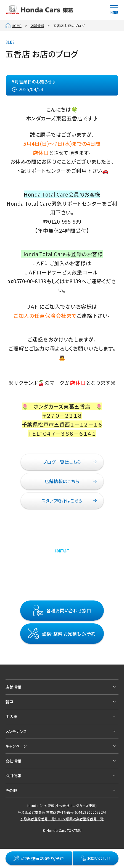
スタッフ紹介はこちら (62, 501)
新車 (10, 702)
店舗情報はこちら (62, 481)
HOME (17, 26)
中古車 (11, 717)
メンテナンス (16, 731)
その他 (11, 790)
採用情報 (14, 776)
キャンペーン (16, 746)
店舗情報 (37, 26)
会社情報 (14, 761)
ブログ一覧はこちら (62, 462)
